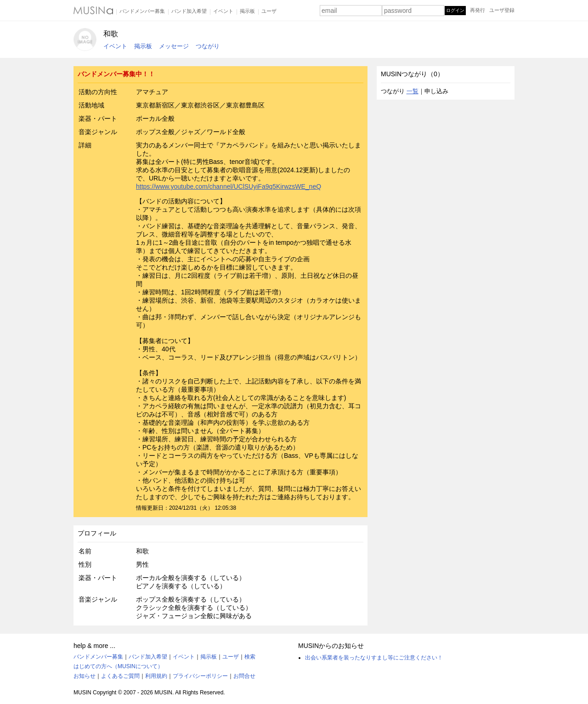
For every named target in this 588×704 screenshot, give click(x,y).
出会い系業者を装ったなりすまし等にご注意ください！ (374, 658)
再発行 (478, 10)
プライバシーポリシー (200, 676)
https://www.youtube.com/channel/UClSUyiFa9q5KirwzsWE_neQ (229, 186)
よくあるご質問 (120, 676)
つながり (208, 46)
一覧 (413, 91)
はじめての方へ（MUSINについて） (118, 666)
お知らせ (85, 676)
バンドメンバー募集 (142, 11)
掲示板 (247, 11)
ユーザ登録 (502, 10)
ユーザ (269, 11)
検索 (250, 657)
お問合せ (244, 676)
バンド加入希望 (189, 11)
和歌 (111, 34)
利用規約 (156, 676)
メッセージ (174, 46)
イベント (223, 11)
